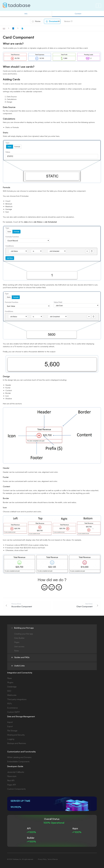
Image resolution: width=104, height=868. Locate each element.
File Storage (12, 731)
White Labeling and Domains (19, 757)
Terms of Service (53, 859)
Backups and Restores (17, 743)
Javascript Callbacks (16, 772)
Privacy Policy (42, 859)
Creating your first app (24, 634)
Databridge (12, 687)
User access (19, 646)
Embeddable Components (18, 762)
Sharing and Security (16, 735)
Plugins (10, 682)
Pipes (10, 678)
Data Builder (19, 638)
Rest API (11, 780)
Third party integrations (17, 699)
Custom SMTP (13, 712)
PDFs (10, 704)
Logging (11, 739)
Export (10, 726)
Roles (17, 651)
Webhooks (12, 695)
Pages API (11, 785)
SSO (9, 691)
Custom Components (16, 789)
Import (10, 722)
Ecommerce (12, 708)
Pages (17, 642)
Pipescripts (12, 776)
